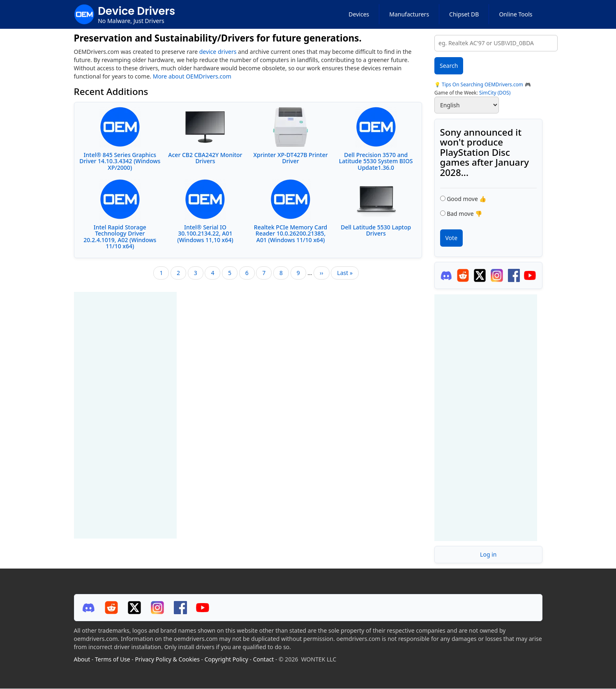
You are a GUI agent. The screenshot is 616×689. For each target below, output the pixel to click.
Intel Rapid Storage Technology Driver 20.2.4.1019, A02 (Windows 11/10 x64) (120, 237)
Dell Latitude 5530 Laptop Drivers (376, 230)
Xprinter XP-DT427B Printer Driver (291, 158)
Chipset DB (464, 14)
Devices (359, 14)
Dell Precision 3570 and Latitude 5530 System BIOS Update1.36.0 (376, 161)
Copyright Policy (226, 659)
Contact (264, 659)
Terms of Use (113, 659)
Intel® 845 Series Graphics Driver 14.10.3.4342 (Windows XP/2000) (120, 161)
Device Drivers (136, 11)
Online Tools (516, 14)
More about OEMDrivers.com (192, 76)
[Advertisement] (125, 415)
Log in (488, 554)
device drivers (218, 52)
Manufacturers (409, 14)
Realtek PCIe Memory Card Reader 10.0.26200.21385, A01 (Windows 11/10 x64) (291, 234)
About (82, 659)
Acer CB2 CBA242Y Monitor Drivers (205, 158)
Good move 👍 (466, 199)
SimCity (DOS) (495, 92)
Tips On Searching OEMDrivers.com (482, 84)
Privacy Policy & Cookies (167, 659)
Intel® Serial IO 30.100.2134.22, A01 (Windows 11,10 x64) (205, 234)
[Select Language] (467, 105)
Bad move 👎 (464, 214)
